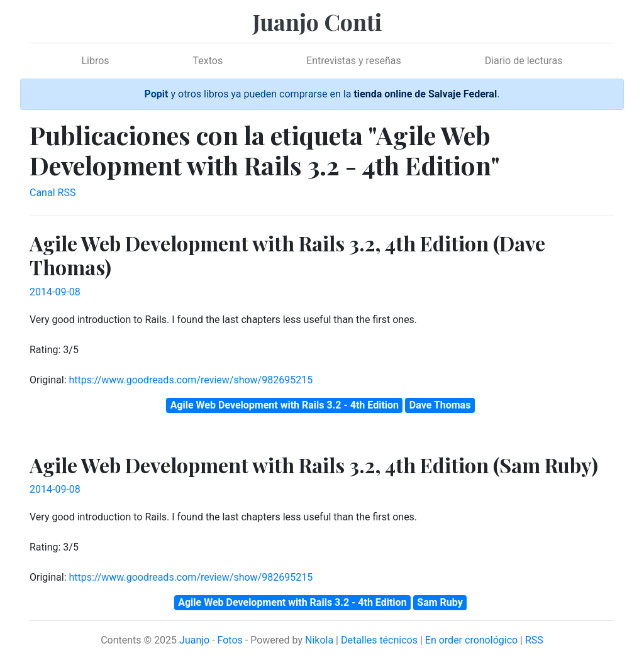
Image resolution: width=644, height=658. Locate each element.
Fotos (230, 640)
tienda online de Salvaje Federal (425, 94)
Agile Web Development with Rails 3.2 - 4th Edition (285, 405)
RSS (534, 640)
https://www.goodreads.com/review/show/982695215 (191, 380)
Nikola (319, 640)
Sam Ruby (440, 602)
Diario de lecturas (524, 61)
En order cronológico (471, 640)
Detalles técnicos (379, 640)
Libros (95, 61)
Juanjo (194, 640)
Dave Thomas (440, 405)
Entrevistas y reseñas (354, 61)
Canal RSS (53, 193)
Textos (208, 61)
